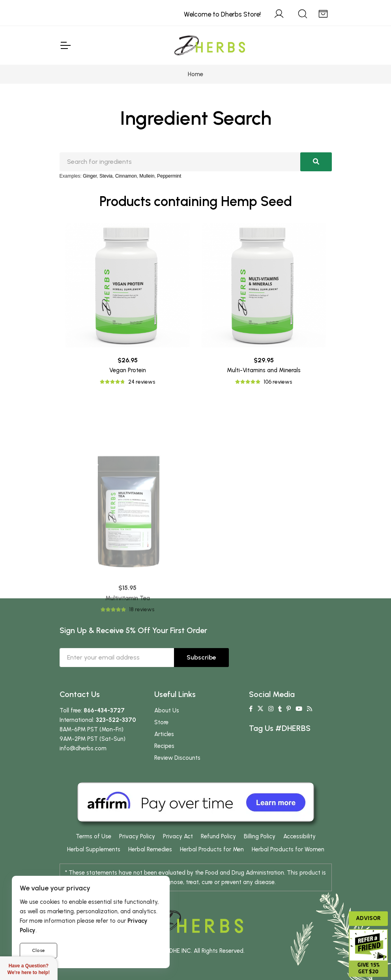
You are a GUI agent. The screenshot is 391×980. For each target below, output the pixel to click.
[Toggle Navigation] (65, 45)
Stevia (106, 176)
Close (38, 950)
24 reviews (142, 382)
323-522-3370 (116, 720)
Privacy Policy (137, 836)
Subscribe (201, 657)
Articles (164, 734)
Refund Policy (218, 836)
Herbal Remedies (150, 849)
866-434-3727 (104, 710)
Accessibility (299, 836)
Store (161, 722)
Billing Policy (260, 836)
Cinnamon (126, 176)
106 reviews (278, 382)
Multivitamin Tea (128, 669)
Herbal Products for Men (212, 849)
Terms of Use (94, 836)
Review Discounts (177, 758)
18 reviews (142, 681)
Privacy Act (178, 836)
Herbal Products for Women (288, 849)
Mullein (147, 176)
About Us (167, 710)
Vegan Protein (128, 370)
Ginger (90, 176)
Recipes (164, 746)
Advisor (368, 918)
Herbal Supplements (94, 849)
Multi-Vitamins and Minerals (264, 370)
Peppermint (169, 176)
